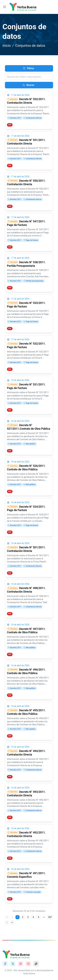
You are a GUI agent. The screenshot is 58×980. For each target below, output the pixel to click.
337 (50, 917)
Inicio (7, 45)
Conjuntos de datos (30, 45)
